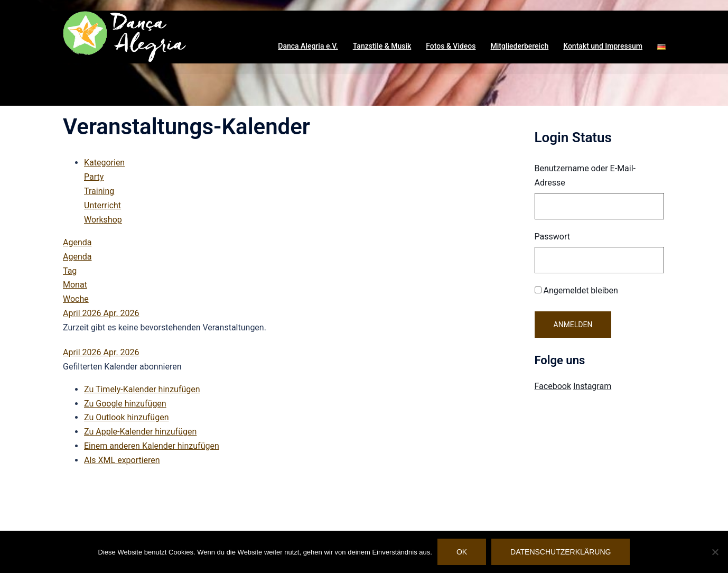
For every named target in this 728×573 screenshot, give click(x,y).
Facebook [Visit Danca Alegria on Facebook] (553, 386)
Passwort (552, 237)
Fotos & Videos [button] (451, 46)
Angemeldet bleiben (576, 290)
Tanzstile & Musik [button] (382, 46)
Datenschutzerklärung (561, 552)
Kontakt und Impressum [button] (603, 46)
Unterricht (102, 205)
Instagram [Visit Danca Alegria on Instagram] (592, 386)
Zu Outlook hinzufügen (127, 417)
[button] (661, 47)
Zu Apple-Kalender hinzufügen (140, 432)
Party (94, 177)
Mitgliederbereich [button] (520, 46)
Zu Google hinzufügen (125, 404)
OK (462, 552)
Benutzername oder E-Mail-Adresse (585, 175)
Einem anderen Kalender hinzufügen (152, 446)
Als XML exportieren (122, 460)
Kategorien (104, 163)
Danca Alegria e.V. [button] (308, 46)
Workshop (103, 220)
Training (99, 191)
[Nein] (715, 552)
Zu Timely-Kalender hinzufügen (142, 389)
